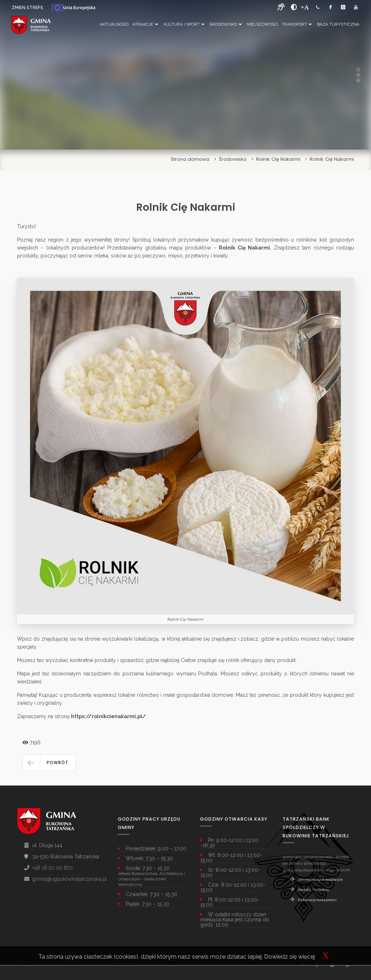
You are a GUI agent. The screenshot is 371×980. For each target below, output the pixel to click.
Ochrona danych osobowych (320, 880)
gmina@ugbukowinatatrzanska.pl (70, 879)
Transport (297, 24)
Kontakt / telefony (313, 890)
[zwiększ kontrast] (294, 7)
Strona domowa (190, 159)
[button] (49, 763)
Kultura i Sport (184, 24)
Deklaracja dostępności (317, 900)
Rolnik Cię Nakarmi (278, 159)
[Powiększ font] (305, 7)
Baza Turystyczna (338, 24)
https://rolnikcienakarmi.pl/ (109, 716)
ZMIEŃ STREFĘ (27, 8)
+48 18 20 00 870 (53, 868)
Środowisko (226, 24)
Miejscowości (262, 24)
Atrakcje (145, 24)
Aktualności (114, 24)
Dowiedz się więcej (289, 957)
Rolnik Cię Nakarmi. (245, 248)
